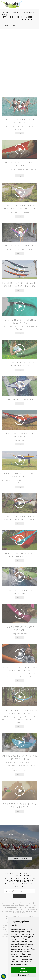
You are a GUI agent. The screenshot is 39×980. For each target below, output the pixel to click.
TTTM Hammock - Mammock (20, 400)
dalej (19, 133)
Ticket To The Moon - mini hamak (20, 246)
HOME (4, 24)
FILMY (12, 24)
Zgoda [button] (23, 968)
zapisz (20, 896)
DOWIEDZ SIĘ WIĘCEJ (20, 859)
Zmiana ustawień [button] (23, 975)
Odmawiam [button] (23, 972)
